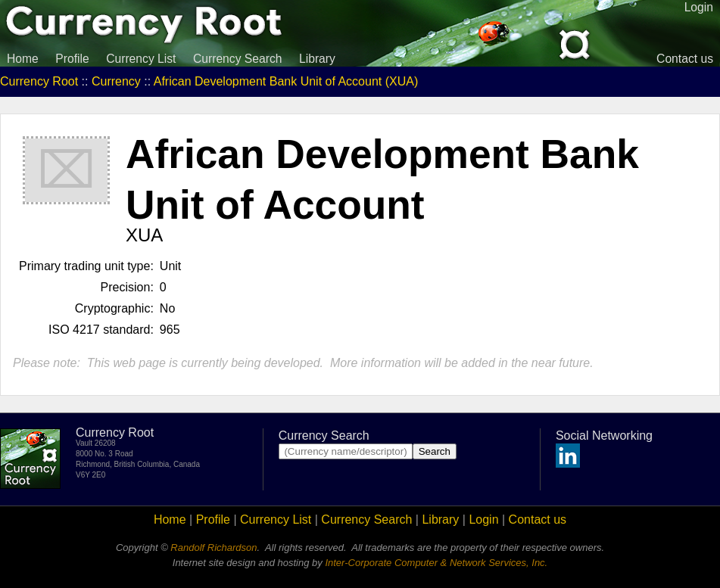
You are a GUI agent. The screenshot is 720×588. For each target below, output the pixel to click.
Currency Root (39, 81)
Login (483, 520)
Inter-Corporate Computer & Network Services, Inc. (436, 563)
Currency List (141, 59)
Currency (116, 81)
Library (317, 59)
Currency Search (238, 59)
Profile (72, 59)
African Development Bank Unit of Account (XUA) (286, 81)
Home (23, 59)
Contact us (685, 59)
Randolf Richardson (214, 548)
